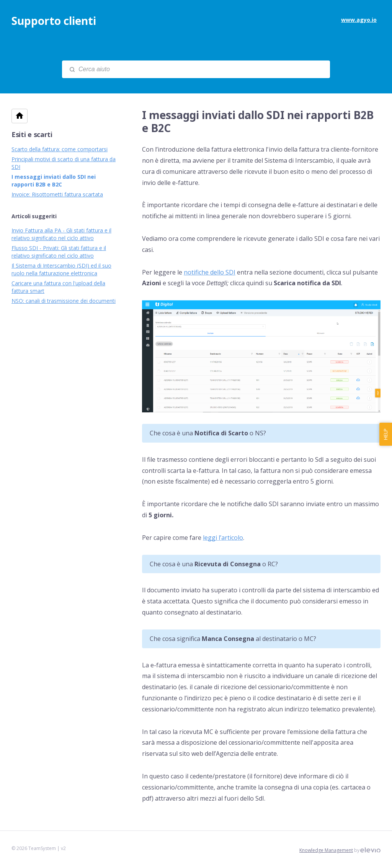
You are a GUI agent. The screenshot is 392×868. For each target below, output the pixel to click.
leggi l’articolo (223, 538)
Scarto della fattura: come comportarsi (60, 149)
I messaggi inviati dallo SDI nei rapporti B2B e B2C (54, 181)
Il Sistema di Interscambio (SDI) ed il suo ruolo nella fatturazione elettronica (61, 269)
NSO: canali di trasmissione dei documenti (64, 301)
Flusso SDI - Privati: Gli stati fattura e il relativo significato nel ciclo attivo (59, 252)
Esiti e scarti (32, 134)
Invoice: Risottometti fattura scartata (57, 194)
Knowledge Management (326, 850)
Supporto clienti (54, 21)
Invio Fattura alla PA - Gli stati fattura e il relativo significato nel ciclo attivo (61, 234)
